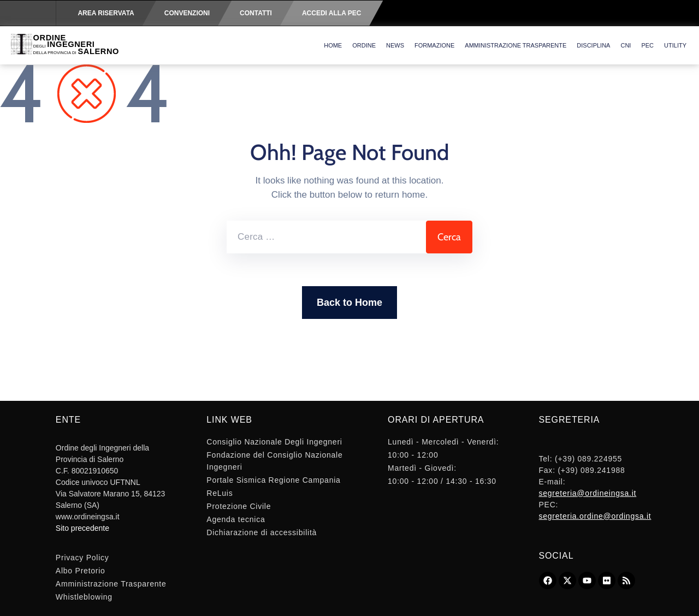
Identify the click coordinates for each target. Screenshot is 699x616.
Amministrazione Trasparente (516, 45)
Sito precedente (82, 528)
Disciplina (593, 45)
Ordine (364, 45)
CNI (626, 45)
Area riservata (106, 13)
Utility (675, 45)
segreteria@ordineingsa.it (588, 493)
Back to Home (349, 303)
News (395, 45)
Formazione (434, 45)
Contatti (256, 13)
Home (333, 45)
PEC (647, 45)
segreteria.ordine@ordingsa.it (595, 516)
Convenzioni (187, 13)
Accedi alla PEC (331, 13)
